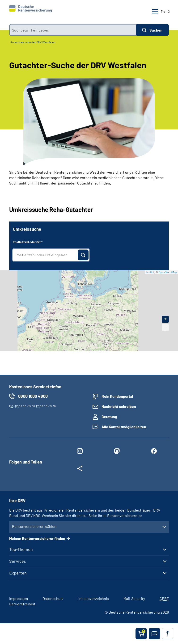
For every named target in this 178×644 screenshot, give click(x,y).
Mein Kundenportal (117, 396)
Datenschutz (53, 598)
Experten (18, 573)
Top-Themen (21, 549)
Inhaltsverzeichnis (94, 598)
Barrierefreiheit (22, 604)
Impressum (19, 598)
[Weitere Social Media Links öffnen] (80, 469)
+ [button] (165, 319)
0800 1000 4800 (33, 396)
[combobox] (72, 30)
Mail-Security (134, 598)
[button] (154, 634)
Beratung (109, 416)
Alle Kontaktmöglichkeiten (124, 427)
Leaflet (150, 272)
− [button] (165, 327)
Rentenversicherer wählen (34, 526)
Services (18, 561)
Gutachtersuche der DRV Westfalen (33, 42)
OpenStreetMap (168, 272)
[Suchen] (152, 30)
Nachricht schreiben (119, 406)
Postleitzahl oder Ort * (28, 242)
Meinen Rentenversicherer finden (37, 538)
